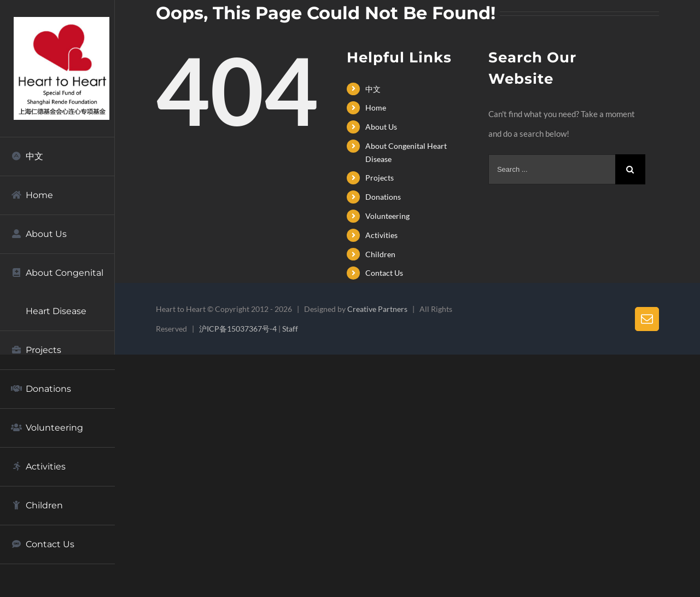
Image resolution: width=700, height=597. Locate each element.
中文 (373, 89)
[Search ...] (552, 169)
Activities (381, 235)
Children (380, 254)
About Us (381, 127)
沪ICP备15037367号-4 (238, 329)
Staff (290, 329)
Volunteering (387, 216)
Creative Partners (377, 309)
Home (376, 108)
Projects (380, 178)
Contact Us (384, 273)
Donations (383, 197)
